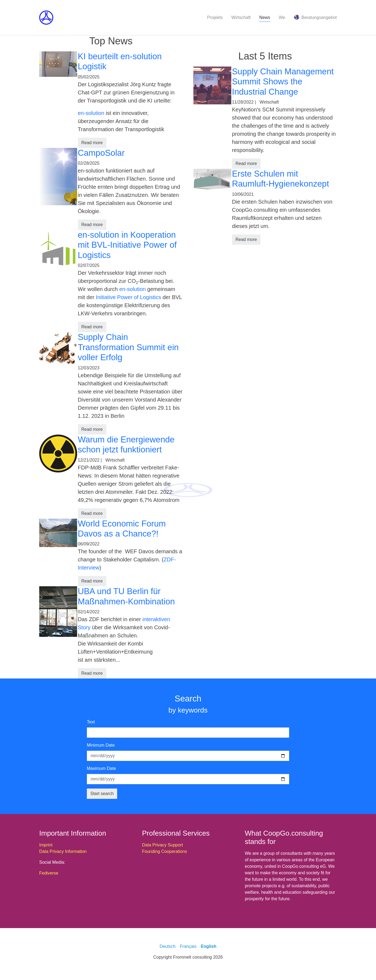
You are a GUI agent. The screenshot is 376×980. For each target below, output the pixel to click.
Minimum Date (101, 745)
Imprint (46, 845)
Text (91, 722)
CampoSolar (101, 153)
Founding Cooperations (164, 851)
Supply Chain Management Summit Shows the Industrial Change (283, 82)
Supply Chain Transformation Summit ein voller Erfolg (128, 347)
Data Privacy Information (63, 851)
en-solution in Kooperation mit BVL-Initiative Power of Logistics (127, 245)
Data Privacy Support (162, 845)
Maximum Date (101, 768)
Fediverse (49, 873)
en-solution (91, 113)
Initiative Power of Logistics (128, 297)
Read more (92, 143)
